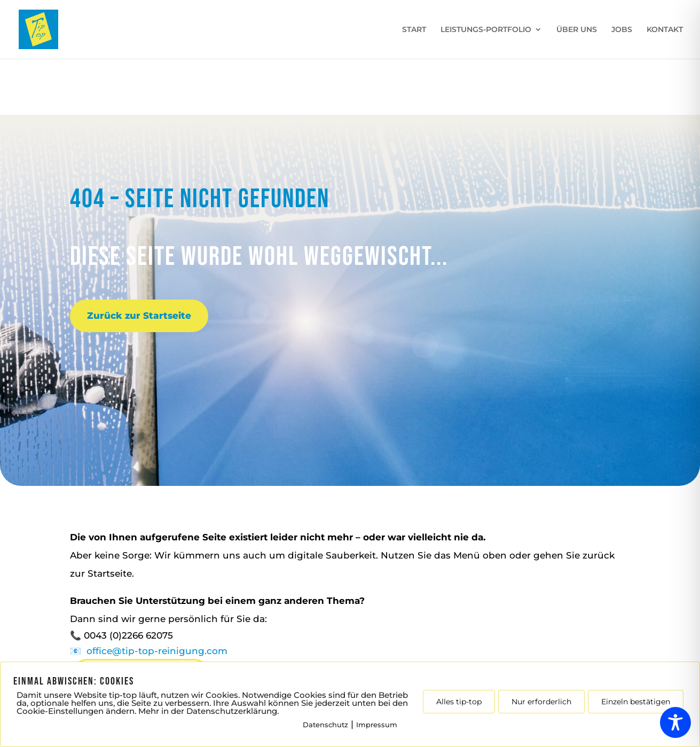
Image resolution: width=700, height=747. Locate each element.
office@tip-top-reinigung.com (157, 651)
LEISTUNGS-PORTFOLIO (486, 30)
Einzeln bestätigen (636, 702)
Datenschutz (325, 725)
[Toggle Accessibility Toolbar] (675, 722)
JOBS (622, 30)
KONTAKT (665, 30)
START (414, 30)
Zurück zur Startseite (139, 316)
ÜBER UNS (577, 30)
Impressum (377, 725)
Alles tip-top (459, 702)
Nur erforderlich (541, 702)
